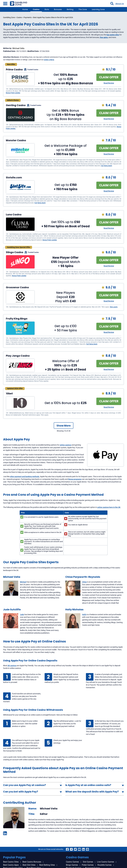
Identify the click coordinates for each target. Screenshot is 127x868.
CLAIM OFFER (109, 77)
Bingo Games (72, 865)
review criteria (49, 60)
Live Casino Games (106, 862)
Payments (28, 17)
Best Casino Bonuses (32, 862)
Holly (84, 614)
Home (25, 9)
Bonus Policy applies (13, 93)
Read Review (109, 83)
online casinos (65, 445)
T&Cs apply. (114, 307)
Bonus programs (75, 479)
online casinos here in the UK (109, 507)
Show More (64, 426)
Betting (70, 9)
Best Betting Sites (47, 865)
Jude (22, 614)
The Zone (83, 9)
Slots (47, 9)
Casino (36, 9)
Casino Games (72, 862)
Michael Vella (18, 48)
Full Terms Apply (106, 166)
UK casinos (12, 666)
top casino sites (113, 35)
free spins (104, 37)
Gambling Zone (9, 17)
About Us (120, 4)
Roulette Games (105, 865)
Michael (23, 582)
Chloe (84, 582)
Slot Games (88, 862)
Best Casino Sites (11, 862)
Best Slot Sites (29, 865)
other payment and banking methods (25, 477)
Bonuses (58, 9)
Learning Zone (98, 9)
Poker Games (88, 865)
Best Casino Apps (11, 865)
